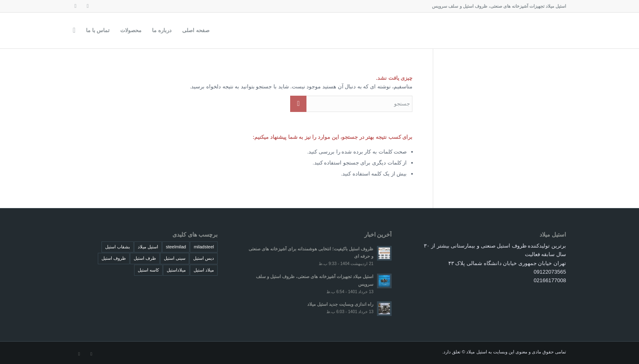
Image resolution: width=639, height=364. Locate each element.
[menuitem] (196, 31)
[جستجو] (74, 31)
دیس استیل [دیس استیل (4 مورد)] (204, 258)
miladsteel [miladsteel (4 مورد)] (204, 247)
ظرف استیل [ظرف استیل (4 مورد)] (145, 258)
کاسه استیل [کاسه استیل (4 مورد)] (148, 270)
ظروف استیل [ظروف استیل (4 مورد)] (114, 258)
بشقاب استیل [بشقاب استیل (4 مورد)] (118, 247)
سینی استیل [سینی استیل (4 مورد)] (175, 258)
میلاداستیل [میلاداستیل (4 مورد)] (176, 270)
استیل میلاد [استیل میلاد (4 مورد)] (148, 247)
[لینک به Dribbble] (75, 6)
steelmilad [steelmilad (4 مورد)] (176, 247)
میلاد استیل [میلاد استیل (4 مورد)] (204, 270)
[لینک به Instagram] (88, 6)
